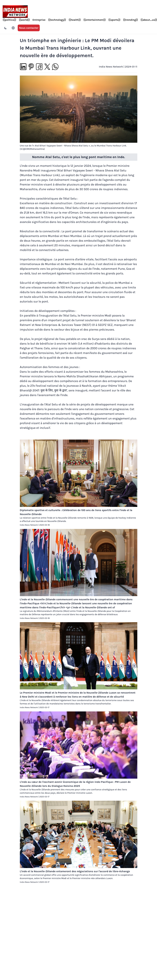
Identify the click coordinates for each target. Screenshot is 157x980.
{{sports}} (114, 20)
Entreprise (39, 20)
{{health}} (75, 20)
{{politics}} (9, 20)
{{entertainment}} (95, 20)
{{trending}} (131, 20)
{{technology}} (57, 20)
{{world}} (24, 20)
